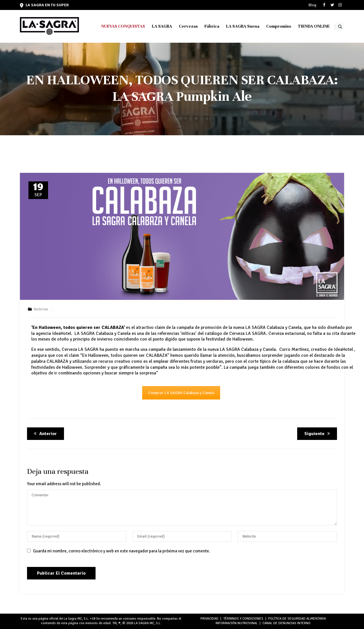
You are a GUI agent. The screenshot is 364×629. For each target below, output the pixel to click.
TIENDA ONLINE (306, 26)
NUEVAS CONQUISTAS (116, 26)
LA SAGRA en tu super (44, 5)
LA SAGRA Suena (235, 26)
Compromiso (271, 26)
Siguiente (318, 434)
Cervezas (181, 26)
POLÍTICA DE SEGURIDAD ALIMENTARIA (297, 619)
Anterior (44, 434)
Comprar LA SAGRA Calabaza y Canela (181, 393)
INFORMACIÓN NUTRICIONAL (237, 623)
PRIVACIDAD (209, 619)
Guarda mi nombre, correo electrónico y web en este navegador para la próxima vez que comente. (122, 551)
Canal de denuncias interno (287, 623)
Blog (312, 5)
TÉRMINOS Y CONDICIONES (243, 619)
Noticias (41, 309)
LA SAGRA (155, 26)
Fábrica (204, 26)
